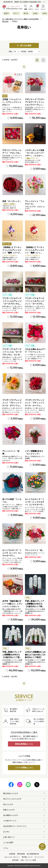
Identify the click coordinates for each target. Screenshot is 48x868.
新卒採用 (15, 860)
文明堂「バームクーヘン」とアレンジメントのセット (12, 102)
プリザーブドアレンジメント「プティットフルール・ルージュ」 (35, 403)
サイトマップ (39, 857)
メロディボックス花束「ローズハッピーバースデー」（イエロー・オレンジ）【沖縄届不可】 (35, 156)
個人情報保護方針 (33, 854)
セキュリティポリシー (12, 857)
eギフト (16, 13)
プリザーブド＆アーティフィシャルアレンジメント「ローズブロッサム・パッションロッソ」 (35, 304)
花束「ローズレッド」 (12, 201)
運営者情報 (21, 854)
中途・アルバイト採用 (28, 860)
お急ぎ (35, 13)
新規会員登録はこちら (24, 744)
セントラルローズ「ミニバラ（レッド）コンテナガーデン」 (12, 553)
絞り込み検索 (24, 45)
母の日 (26, 13)
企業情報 (12, 854)
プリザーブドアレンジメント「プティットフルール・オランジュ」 (12, 403)
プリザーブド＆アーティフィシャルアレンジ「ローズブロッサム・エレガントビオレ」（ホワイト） (12, 304)
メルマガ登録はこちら (24, 768)
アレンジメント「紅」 (35, 550)
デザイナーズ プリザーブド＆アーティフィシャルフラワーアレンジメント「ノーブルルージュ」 (35, 105)
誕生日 (6, 13)
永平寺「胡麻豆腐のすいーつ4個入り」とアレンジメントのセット (12, 604)
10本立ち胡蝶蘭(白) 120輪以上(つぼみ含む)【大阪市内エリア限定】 (35, 655)
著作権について (27, 857)
